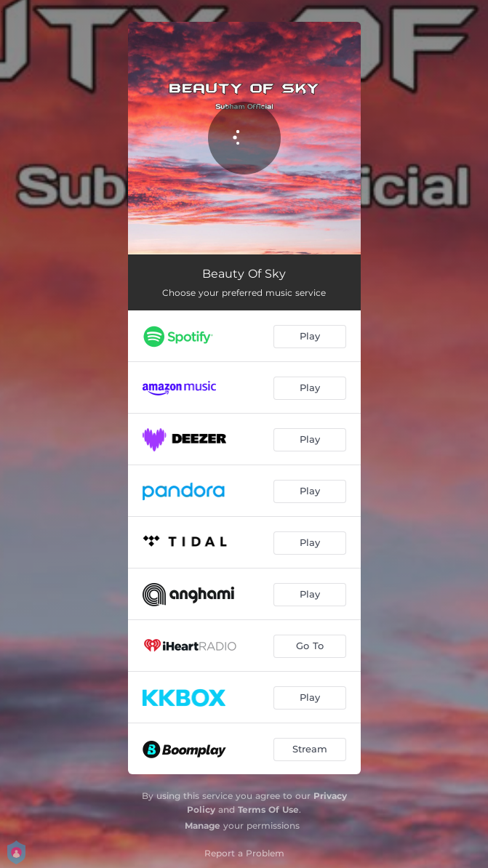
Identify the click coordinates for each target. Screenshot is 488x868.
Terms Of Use (268, 809)
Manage (203, 825)
